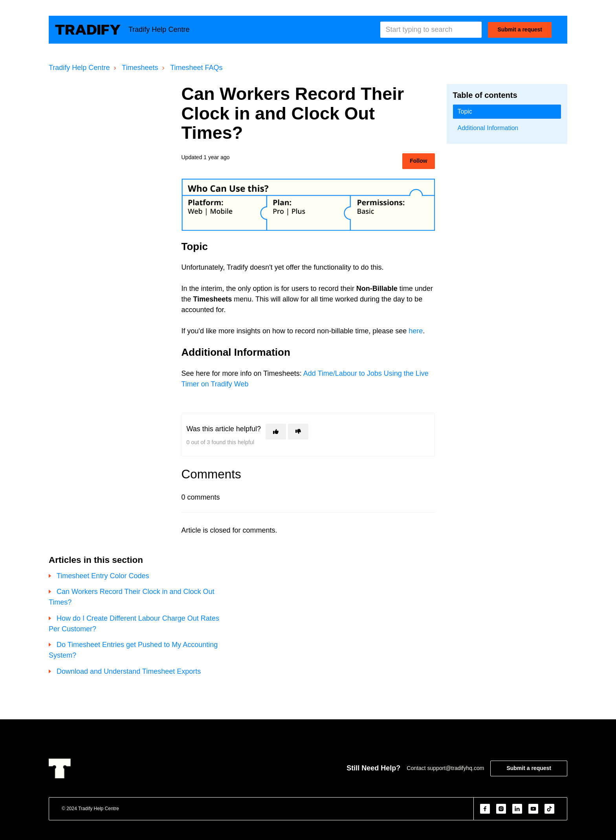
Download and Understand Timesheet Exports (129, 671)
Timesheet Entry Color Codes (103, 576)
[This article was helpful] (276, 432)
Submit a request (520, 29)
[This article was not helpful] (298, 432)
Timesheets (140, 68)
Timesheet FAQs (196, 68)
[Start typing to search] (431, 30)
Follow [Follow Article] (418, 161)
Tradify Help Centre (79, 68)
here (416, 331)
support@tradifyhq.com (456, 768)
